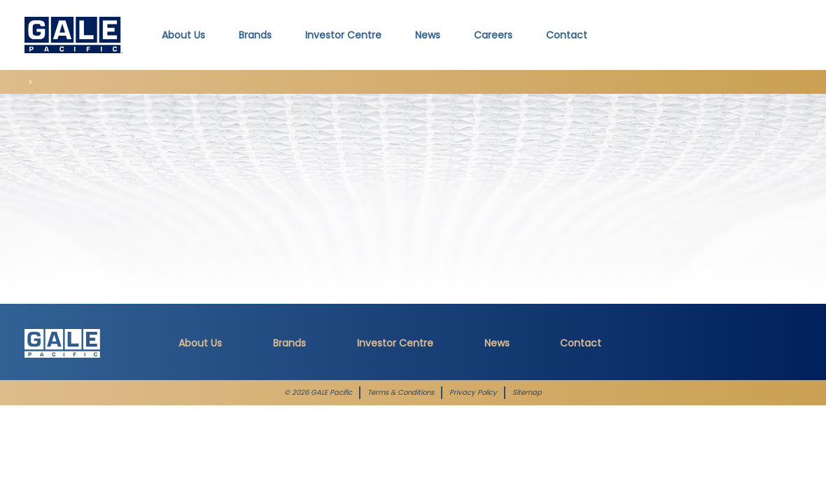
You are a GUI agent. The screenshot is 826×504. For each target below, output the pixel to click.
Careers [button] (493, 35)
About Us (200, 343)
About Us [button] (183, 35)
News (428, 35)
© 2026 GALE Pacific (318, 393)
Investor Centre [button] (343, 35)
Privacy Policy (473, 393)
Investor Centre (395, 343)
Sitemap (527, 393)
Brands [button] (255, 35)
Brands (289, 343)
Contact (567, 35)
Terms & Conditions (401, 393)
